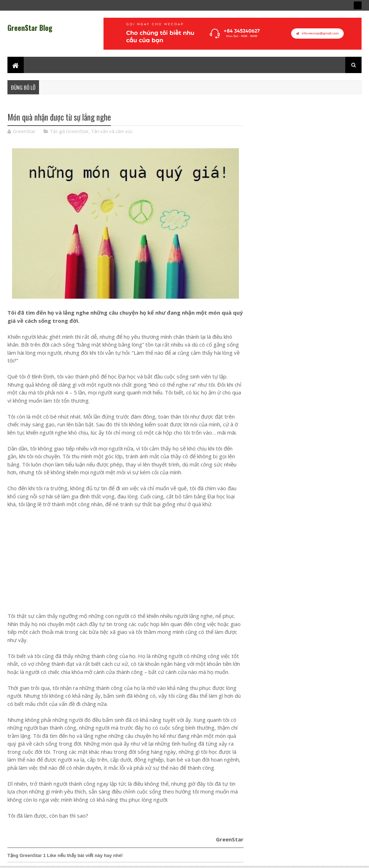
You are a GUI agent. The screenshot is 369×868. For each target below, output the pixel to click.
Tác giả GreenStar (69, 131)
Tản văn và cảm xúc (112, 131)
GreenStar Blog (30, 28)
